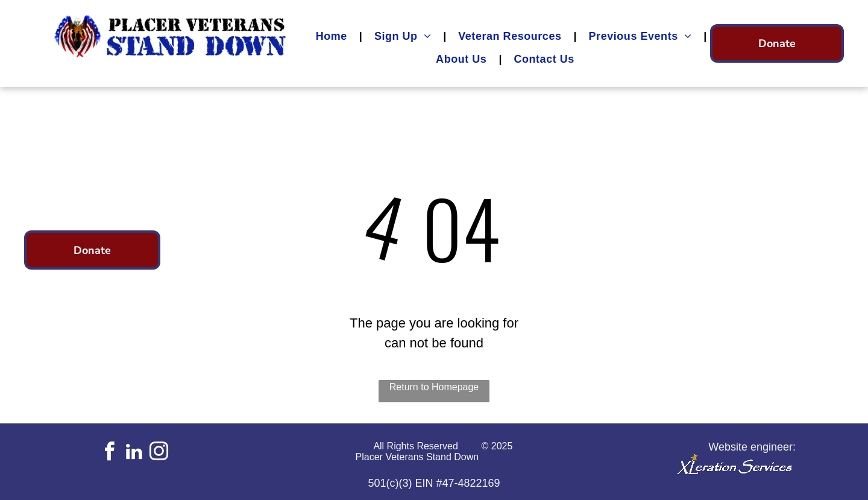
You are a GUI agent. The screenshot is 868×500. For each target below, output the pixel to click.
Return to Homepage (434, 387)
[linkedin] (134, 453)
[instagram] (159, 453)
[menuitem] (333, 36)
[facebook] (109, 453)
